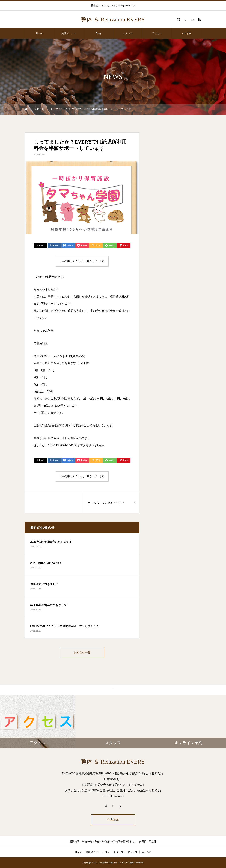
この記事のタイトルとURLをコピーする (82, 261)
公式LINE (113, 820)
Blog (98, 33)
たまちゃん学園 (44, 331)
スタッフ (128, 33)
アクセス (157, 33)
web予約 (186, 33)
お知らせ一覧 (82, 653)
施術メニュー (69, 33)
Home (39, 33)
